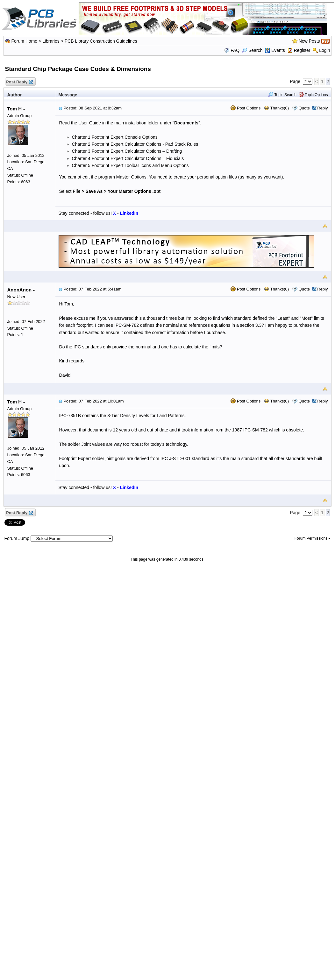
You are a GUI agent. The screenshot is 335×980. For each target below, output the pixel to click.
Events (275, 50)
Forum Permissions (313, 538)
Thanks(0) (276, 108)
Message (68, 95)
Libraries (51, 41)
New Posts (309, 41)
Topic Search (282, 95)
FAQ (235, 50)
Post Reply (19, 82)
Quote (304, 108)
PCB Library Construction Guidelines (101, 41)
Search (252, 50)
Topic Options (313, 95)
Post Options (246, 108)
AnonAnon (21, 290)
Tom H (16, 109)
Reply (322, 108)
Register (302, 50)
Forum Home (24, 41)
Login (324, 50)
